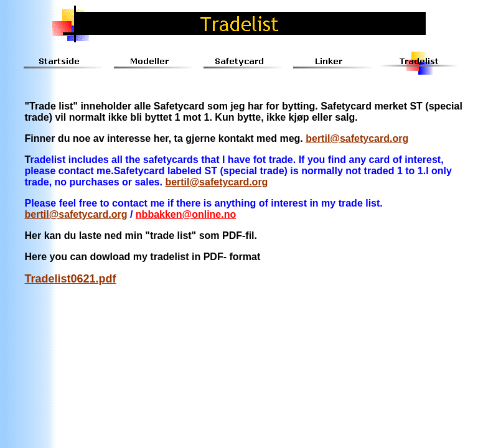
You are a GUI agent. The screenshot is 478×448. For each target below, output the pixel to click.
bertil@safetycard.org (357, 138)
